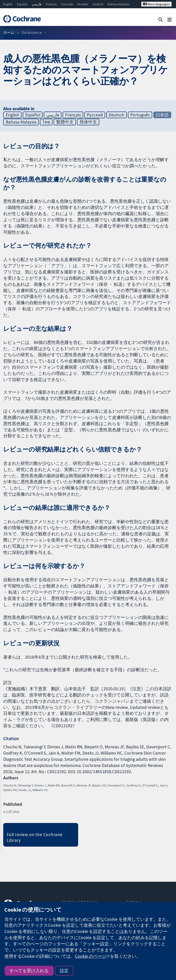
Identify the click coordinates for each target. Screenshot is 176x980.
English (8, 4)
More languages (156, 4)
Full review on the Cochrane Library (35, 837)
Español (22, 4)
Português (140, 115)
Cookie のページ (91, 956)
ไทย (46, 122)
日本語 (162, 115)
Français (51, 4)
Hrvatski (83, 4)
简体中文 (88, 122)
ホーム (9, 32)
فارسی (37, 4)
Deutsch (98, 4)
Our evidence (32, 32)
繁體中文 (65, 122)
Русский (67, 4)
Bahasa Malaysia (119, 4)
